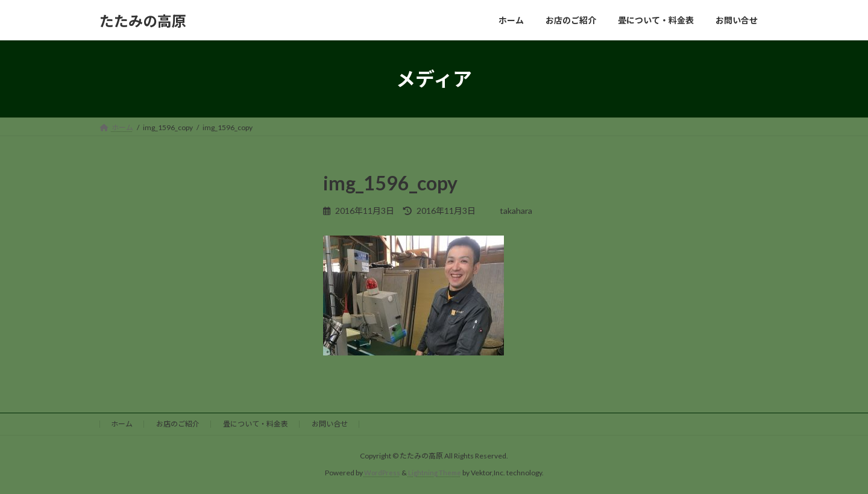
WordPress (382, 473)
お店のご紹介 (178, 424)
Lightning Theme (435, 473)
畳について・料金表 (256, 424)
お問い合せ (330, 424)
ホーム (122, 424)
